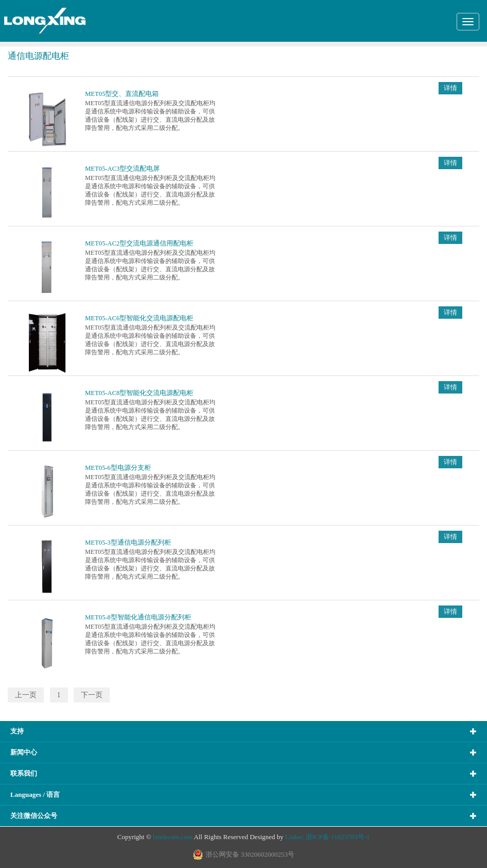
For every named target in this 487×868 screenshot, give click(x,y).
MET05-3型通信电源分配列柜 (128, 543)
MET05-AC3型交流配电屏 (122, 169)
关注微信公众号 (34, 816)
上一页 (26, 695)
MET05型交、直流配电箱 (122, 94)
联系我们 (24, 773)
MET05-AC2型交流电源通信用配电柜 (139, 243)
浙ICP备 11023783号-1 (338, 837)
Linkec (294, 837)
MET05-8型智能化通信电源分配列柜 (138, 617)
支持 (17, 731)
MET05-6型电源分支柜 (118, 468)
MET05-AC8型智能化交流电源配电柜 (139, 393)
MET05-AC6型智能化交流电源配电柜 (139, 318)
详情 (450, 88)
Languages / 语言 (35, 795)
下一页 (92, 695)
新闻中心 (24, 752)
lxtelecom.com (173, 837)
